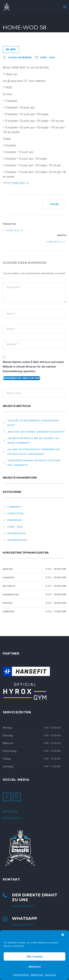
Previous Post (9, 224)
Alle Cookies (35, 957)
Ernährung (15, 520)
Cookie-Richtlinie (21, 975)
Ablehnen (35, 967)
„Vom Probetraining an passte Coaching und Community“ (34, 463)
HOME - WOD (47, 57)
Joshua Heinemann (20, 57)
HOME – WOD (15, 527)
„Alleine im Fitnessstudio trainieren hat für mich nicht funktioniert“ (34, 452)
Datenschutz (37, 975)
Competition (15, 513)
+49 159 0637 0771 (23, 906)
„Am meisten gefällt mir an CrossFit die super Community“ (33, 441)
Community (15, 507)
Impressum (50, 975)
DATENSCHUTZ (12, 818)
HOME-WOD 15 (20, 183)
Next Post (62, 235)
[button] (63, 935)
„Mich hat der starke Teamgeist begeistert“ (36, 432)
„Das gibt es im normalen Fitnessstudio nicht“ (33, 423)
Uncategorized (17, 540)
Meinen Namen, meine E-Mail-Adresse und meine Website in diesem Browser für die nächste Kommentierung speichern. (33, 367)
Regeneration (16, 533)
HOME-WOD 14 (13, 231)
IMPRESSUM (10, 812)
